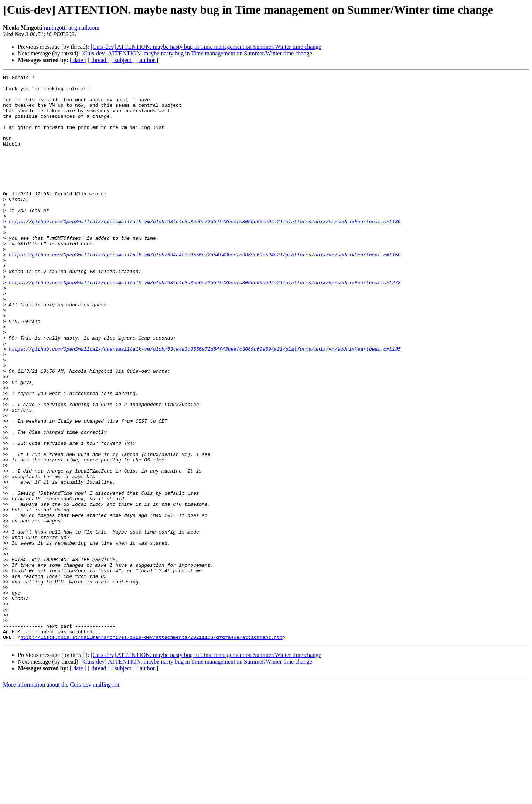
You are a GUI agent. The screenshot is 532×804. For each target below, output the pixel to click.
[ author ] (147, 60)
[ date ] (78, 60)
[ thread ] (99, 60)
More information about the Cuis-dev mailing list (61, 798)
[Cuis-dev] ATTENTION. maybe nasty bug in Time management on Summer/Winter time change (206, 47)
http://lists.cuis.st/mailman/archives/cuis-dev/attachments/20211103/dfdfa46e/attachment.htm (151, 750)
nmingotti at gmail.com (72, 28)
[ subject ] (123, 60)
